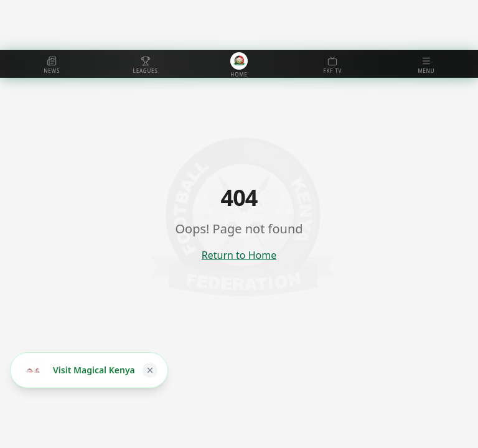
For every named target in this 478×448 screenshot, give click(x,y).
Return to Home (239, 255)
